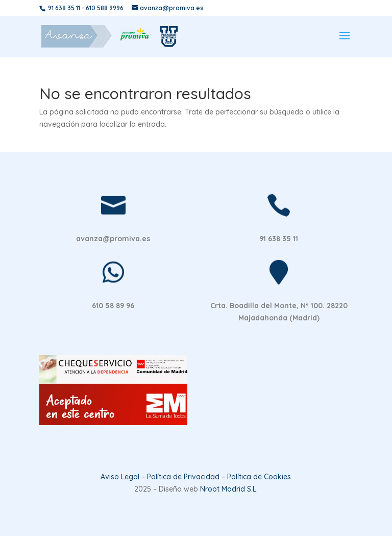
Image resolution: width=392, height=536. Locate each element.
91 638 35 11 (64, 8)
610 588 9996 (105, 8)
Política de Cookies (259, 477)
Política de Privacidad (183, 477)
